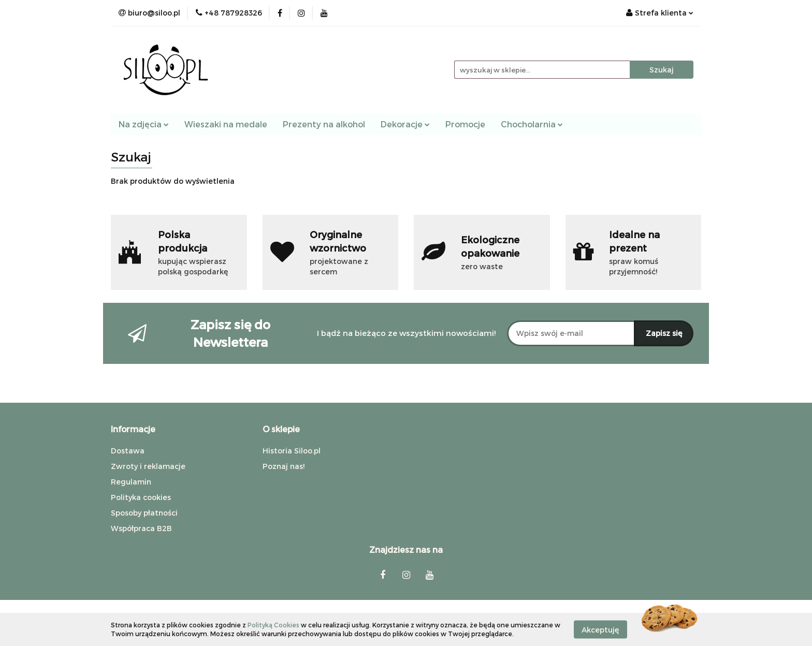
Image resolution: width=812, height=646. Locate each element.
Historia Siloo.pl (292, 451)
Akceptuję (600, 629)
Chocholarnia (532, 124)
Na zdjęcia (144, 124)
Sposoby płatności (144, 513)
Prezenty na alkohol (324, 124)
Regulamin (131, 482)
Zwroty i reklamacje (148, 466)
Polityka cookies (141, 497)
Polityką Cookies (273, 625)
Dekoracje (405, 124)
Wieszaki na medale (226, 124)
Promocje (465, 124)
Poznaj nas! (284, 466)
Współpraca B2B (141, 528)
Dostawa (128, 451)
